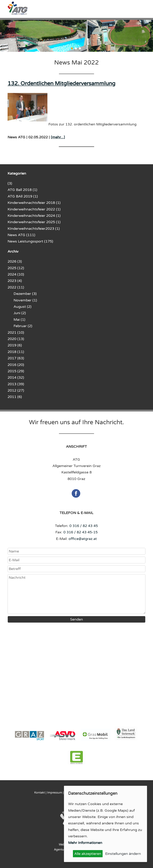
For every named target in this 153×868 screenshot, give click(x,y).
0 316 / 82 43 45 (84, 526)
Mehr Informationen (85, 843)
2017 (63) (16, 358)
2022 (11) (16, 287)
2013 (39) (16, 384)
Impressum (55, 793)
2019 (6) (15, 345)
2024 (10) (16, 274)
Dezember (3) (25, 294)
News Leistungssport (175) (30, 241)
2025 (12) (16, 268)
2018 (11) (16, 352)
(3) (10, 183)
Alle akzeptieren (88, 854)
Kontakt (40, 793)
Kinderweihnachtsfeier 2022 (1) (34, 209)
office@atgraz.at (83, 539)
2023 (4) (15, 281)
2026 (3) (15, 261)
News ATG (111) (21, 235)
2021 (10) (16, 332)
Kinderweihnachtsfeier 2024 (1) (34, 216)
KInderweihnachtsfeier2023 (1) (34, 229)
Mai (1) (19, 320)
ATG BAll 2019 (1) (23, 196)
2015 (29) (16, 371)
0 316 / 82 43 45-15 (80, 532)
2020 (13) (16, 339)
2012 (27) (16, 390)
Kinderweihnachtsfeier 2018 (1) (34, 203)
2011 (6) (15, 397)
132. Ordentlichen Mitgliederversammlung (61, 84)
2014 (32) (16, 377)
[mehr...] (58, 137)
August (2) (23, 307)
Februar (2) (23, 326)
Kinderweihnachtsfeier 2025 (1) (34, 222)
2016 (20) (16, 365)
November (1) (25, 300)
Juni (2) (20, 313)
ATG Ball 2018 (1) (22, 190)
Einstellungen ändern (123, 854)
